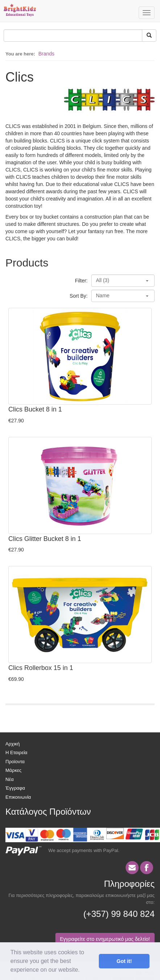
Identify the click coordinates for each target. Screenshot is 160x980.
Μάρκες (13, 770)
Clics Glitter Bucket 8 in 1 (45, 539)
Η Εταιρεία (16, 752)
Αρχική (13, 744)
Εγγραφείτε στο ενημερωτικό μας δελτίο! (105, 939)
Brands (46, 54)
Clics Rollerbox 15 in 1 (41, 668)
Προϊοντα (15, 762)
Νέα (10, 779)
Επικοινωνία (18, 797)
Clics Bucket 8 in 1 (35, 409)
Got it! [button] (124, 961)
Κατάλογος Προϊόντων (48, 812)
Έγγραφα (15, 788)
